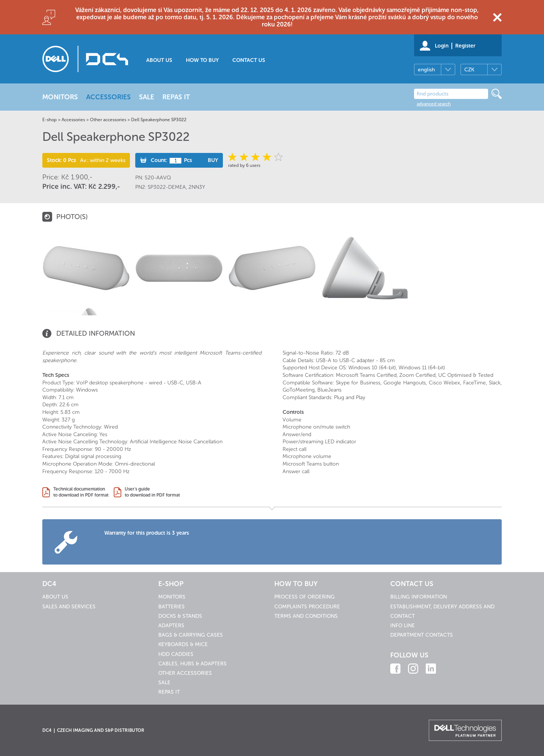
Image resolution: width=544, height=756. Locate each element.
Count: (159, 160)
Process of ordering (304, 597)
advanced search (434, 104)
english (426, 70)
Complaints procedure (307, 607)
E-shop (49, 120)
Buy (213, 160)
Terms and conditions (306, 616)
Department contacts (422, 635)
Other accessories (108, 120)
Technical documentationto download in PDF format (81, 492)
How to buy (202, 60)
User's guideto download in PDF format (152, 492)
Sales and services (69, 607)
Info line (403, 626)
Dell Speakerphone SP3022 (159, 120)
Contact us (249, 60)
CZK (469, 70)
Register (465, 46)
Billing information (419, 597)
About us (159, 60)
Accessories (73, 120)
